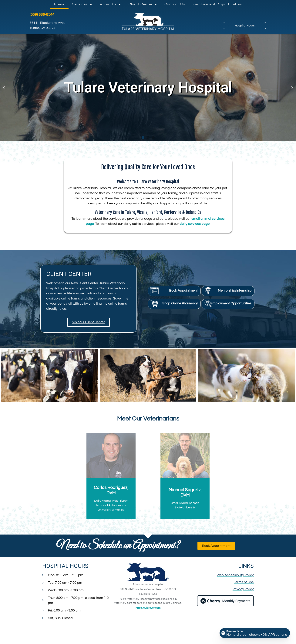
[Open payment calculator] (255, 633)
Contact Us (175, 4)
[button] (4, 88)
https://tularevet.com (148, 608)
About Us (110, 4)
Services (82, 4)
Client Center (143, 4)
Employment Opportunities (217, 4)
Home (59, 4)
